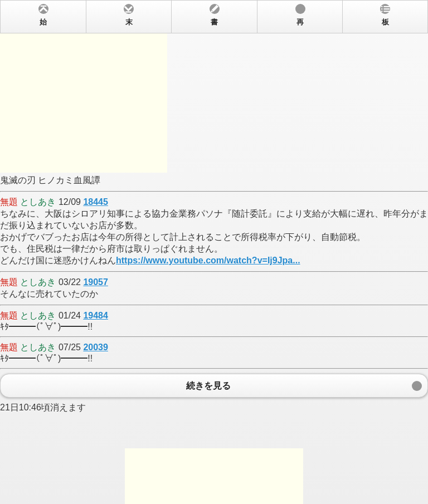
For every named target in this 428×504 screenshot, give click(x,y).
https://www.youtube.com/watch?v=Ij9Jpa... (208, 260)
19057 (96, 282)
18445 (96, 202)
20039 (96, 347)
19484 (96, 315)
